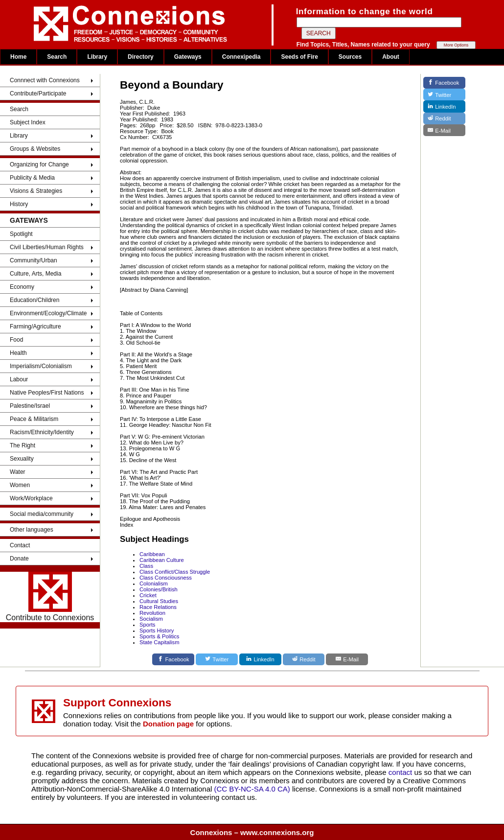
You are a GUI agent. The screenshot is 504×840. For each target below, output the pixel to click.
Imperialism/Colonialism (41, 366)
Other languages (32, 530)
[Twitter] (217, 659)
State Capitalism (159, 642)
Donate (19, 559)
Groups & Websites (35, 149)
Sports (147, 625)
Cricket (148, 595)
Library (97, 57)
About (391, 57)
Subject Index (28, 122)
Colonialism (154, 583)
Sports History (157, 630)
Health (18, 353)
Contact (20, 545)
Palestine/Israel (30, 406)
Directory (141, 57)
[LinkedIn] (260, 659)
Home (18, 57)
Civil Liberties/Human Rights (47, 247)
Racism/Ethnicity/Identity (42, 432)
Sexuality (22, 459)
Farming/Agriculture (35, 327)
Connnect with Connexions (45, 80)
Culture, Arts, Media (35, 274)
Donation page (168, 724)
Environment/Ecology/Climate (48, 313)
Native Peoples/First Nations (47, 393)
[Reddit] (304, 659)
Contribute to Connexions (50, 597)
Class (146, 566)
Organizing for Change (39, 164)
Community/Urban (34, 260)
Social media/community (42, 514)
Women (20, 485)
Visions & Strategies (36, 191)
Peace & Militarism (34, 419)
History (19, 204)
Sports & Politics (159, 636)
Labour (19, 379)
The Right (23, 445)
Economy (22, 287)
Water (18, 472)
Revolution (152, 613)
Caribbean (152, 554)
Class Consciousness (166, 578)
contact (401, 772)
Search (57, 57)
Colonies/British (159, 589)
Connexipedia (241, 57)
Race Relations (158, 607)
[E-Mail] (347, 659)
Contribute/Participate (38, 93)
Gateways (188, 57)
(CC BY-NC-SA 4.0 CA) (252, 789)
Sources (350, 57)
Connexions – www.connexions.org (252, 832)
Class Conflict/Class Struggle (175, 572)
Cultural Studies (159, 601)
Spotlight (21, 234)
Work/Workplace (31, 498)
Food (16, 340)
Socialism (151, 619)
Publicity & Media (32, 178)
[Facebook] (173, 659)
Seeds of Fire (299, 57)
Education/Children (34, 300)
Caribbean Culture (162, 560)
